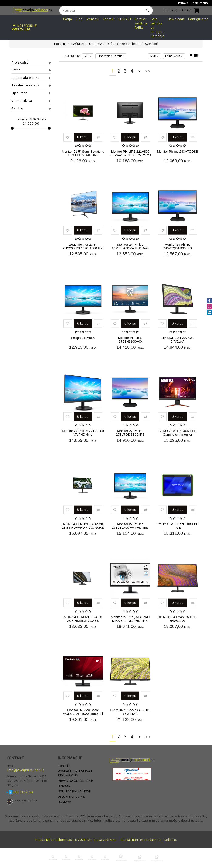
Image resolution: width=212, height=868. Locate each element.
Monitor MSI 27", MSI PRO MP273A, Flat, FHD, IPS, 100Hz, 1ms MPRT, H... (130, 621)
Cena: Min (174, 56)
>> (148, 71)
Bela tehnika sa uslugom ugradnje (157, 28)
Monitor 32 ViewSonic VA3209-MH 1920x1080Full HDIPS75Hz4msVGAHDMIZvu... (85, 714)
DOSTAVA (125, 19)
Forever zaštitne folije (141, 23)
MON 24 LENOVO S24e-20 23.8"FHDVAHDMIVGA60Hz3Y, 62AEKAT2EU (85, 527)
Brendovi (92, 19)
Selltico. (171, 840)
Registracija (199, 3)
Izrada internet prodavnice (141, 840)
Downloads (176, 19)
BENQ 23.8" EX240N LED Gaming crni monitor (177, 433)
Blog (79, 19)
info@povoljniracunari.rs (26, 770)
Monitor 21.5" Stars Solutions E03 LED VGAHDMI (83, 153)
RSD (154, 56)
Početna (60, 44)
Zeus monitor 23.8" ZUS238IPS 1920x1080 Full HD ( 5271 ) (83, 248)
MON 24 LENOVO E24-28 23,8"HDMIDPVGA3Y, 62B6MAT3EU (83, 621)
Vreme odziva (31, 101)
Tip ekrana (31, 93)
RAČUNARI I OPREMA (87, 44)
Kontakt (109, 19)
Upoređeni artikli (111, 56)
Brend (31, 70)
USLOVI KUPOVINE (71, 797)
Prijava (183, 3)
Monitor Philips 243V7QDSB (177, 151)
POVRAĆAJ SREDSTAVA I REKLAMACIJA (75, 773)
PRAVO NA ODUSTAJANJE (76, 781)
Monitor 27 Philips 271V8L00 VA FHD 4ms (83, 433)
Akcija (67, 19)
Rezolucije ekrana (31, 85)
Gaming (31, 108)
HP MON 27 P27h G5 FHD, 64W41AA (130, 712)
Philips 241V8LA (83, 338)
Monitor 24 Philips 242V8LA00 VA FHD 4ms (130, 246)
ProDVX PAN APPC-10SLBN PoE (178, 526)
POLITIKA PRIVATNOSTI (75, 791)
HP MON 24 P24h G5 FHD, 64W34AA (178, 619)
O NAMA (64, 786)
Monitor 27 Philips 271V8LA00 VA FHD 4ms (130, 526)
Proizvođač (31, 62)
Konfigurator (198, 19)
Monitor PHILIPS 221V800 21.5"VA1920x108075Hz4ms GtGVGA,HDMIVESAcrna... (130, 155)
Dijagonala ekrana (31, 78)
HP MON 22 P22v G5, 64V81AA (177, 340)
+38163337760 (26, 792)
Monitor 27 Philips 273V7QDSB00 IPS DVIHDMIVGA (130, 434)
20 (88, 56)
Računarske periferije (124, 44)
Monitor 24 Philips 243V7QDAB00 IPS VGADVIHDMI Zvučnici (178, 248)
